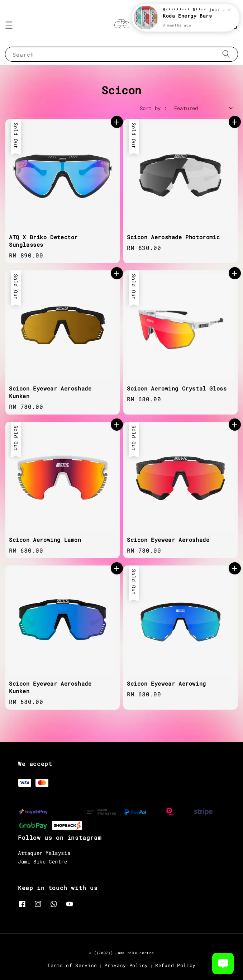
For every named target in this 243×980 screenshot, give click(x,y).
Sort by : (153, 108)
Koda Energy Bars (187, 17)
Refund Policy (175, 965)
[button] (9, 25)
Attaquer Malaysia (44, 853)
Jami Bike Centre (43, 861)
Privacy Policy (126, 965)
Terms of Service (72, 965)
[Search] (226, 54)
